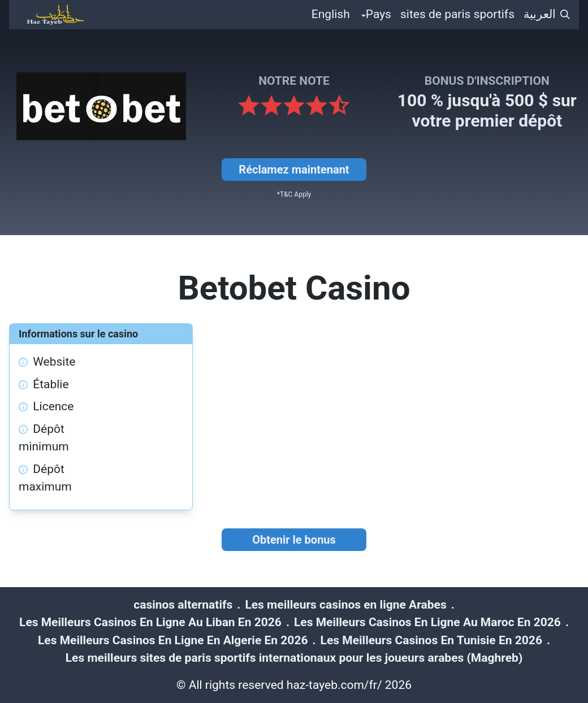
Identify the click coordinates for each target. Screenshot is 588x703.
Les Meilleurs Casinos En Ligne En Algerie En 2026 (173, 640)
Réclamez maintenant (294, 170)
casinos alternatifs (183, 605)
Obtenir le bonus (294, 540)
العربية (540, 14)
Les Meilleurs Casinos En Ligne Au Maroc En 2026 (427, 622)
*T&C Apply (294, 194)
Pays (379, 14)
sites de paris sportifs (457, 14)
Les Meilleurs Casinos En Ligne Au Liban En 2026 (150, 622)
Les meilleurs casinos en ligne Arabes (345, 605)
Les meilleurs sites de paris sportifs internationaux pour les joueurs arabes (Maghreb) (294, 658)
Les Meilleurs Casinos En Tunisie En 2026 (431, 640)
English (331, 14)
